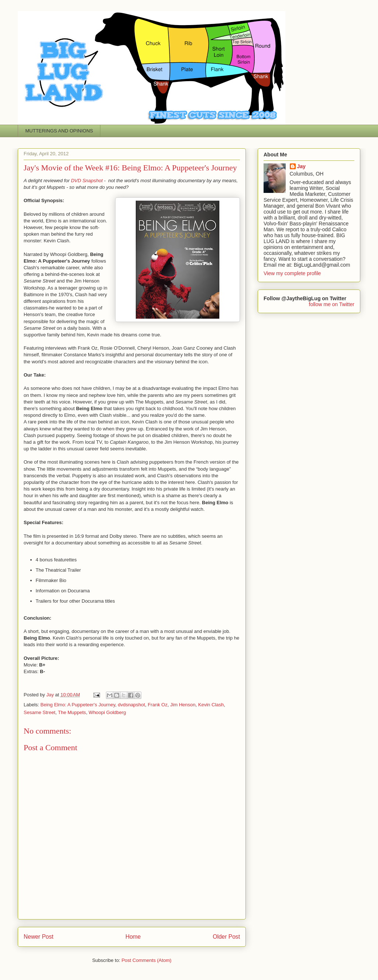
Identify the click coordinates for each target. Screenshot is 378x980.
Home (133, 937)
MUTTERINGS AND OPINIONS (59, 131)
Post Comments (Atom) (146, 960)
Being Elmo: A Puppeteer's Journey (78, 705)
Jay (301, 166)
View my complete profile (292, 273)
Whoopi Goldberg (107, 712)
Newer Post (39, 937)
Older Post (226, 937)
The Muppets (72, 712)
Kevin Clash (211, 705)
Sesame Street (39, 712)
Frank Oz (157, 705)
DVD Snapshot (87, 181)
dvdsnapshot (131, 705)
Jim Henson (183, 705)
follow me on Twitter (332, 304)
